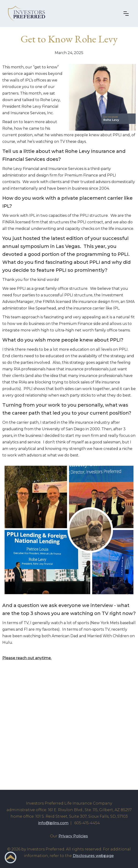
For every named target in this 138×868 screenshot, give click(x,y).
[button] (127, 14)
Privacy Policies (73, 836)
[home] (29, 13)
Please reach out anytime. (27, 658)
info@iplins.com (53, 823)
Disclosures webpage (93, 856)
